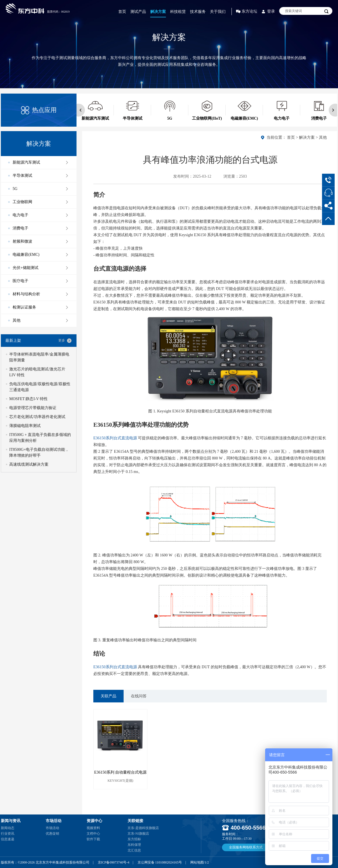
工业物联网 (22, 202)
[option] (95, 110)
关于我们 (218, 12)
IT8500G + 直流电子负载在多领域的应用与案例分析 (40, 438)
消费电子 (20, 228)
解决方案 (158, 12)
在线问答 (139, 696)
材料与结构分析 (26, 294)
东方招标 (134, 839)
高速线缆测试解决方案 (29, 464)
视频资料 (93, 828)
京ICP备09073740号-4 (114, 862)
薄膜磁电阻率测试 (25, 426)
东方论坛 (249, 11)
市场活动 (52, 828)
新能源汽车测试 (26, 162)
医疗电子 (20, 281)
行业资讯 (8, 834)
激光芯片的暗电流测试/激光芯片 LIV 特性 (37, 372)
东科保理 (134, 845)
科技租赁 (178, 12)
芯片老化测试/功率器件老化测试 (37, 417)
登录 (271, 11)
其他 (323, 137)
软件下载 (93, 839)
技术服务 (198, 12)
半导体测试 (22, 176)
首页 (122, 12)
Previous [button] (78, 110)
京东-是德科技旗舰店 (143, 828)
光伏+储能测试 (26, 268)
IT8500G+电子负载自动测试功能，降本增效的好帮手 (39, 452)
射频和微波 (22, 241)
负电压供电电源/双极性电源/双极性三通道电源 (40, 387)
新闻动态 (8, 828)
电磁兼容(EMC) (26, 255)
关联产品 (108, 696)
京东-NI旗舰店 (138, 834)
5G (15, 189)
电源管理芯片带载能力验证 (33, 408)
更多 (62, 340)
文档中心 (93, 834)
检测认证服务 (24, 307)
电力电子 (20, 215)
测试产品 (138, 12)
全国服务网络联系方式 (246, 847)
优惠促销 (52, 834)
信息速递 (8, 839)
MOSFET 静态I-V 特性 (28, 399)
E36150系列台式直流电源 (115, 438)
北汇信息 (134, 850)
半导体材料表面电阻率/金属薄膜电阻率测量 (39, 357)
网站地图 (197, 862)
